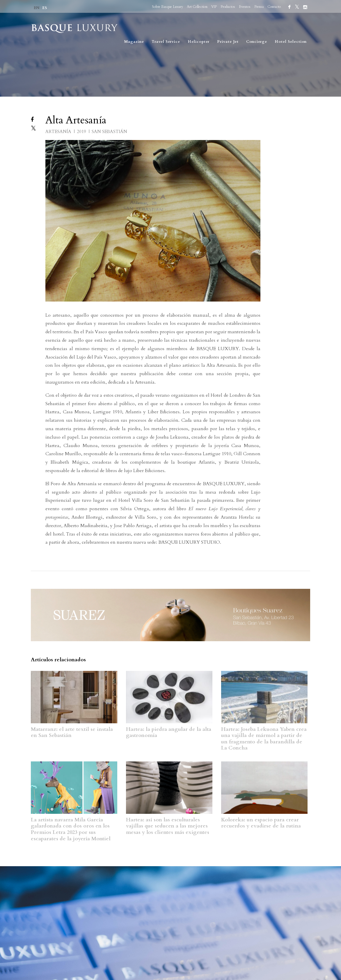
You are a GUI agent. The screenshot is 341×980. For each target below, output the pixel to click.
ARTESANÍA (59, 132)
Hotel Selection (291, 42)
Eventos (245, 7)
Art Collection (197, 7)
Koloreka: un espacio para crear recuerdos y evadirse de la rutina (261, 823)
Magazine (134, 42)
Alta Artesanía (76, 120)
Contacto (274, 7)
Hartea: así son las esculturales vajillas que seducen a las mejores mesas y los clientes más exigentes (168, 826)
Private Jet (228, 42)
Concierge (257, 42)
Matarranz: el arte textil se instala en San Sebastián (72, 732)
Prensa (259, 7)
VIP (214, 7)
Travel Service (166, 42)
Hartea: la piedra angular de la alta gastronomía (169, 732)
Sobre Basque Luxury (167, 7)
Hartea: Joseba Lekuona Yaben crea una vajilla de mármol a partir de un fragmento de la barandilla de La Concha (264, 739)
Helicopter (199, 42)
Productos (228, 7)
